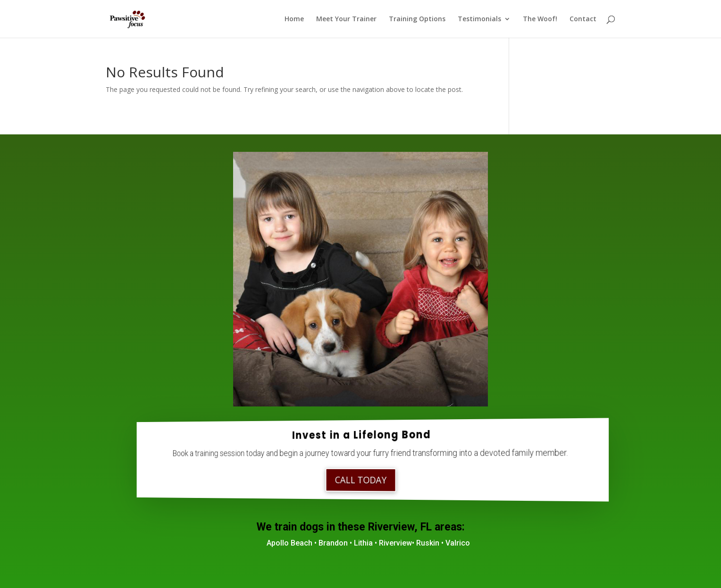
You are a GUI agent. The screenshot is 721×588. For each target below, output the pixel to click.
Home (294, 19)
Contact (583, 19)
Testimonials (479, 19)
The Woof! (540, 19)
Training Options (417, 19)
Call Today (361, 480)
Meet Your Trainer (346, 19)
